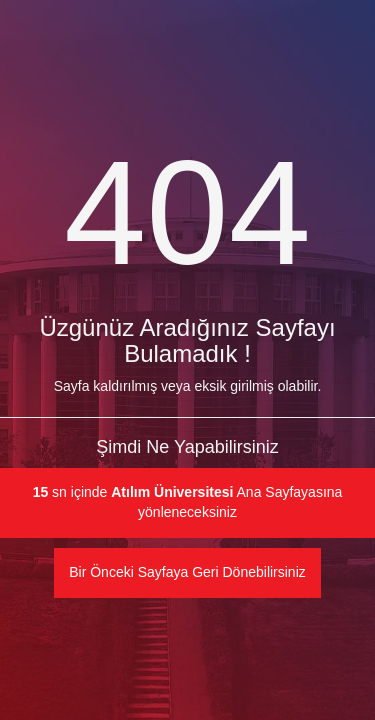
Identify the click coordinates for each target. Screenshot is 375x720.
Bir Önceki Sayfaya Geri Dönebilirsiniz (187, 572)
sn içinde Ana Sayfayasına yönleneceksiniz (188, 502)
